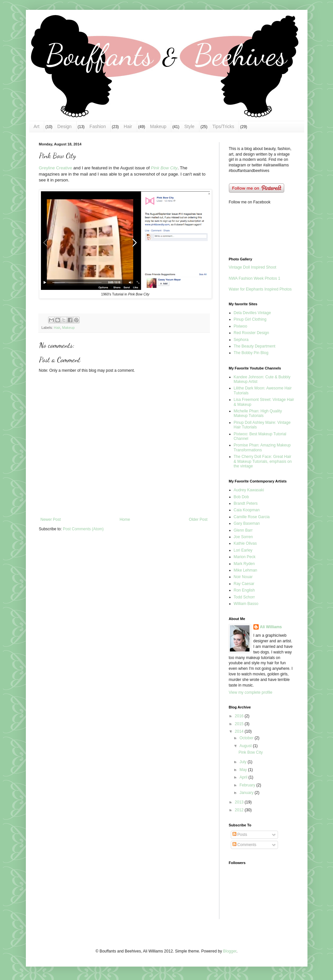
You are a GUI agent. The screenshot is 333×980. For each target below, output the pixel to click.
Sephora (241, 340)
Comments (244, 845)
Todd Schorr (244, 597)
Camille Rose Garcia (252, 517)
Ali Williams (271, 627)
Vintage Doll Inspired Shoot (253, 267)
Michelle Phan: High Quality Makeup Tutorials (258, 413)
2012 (240, 810)
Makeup (158, 126)
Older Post (198, 519)
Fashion (98, 126)
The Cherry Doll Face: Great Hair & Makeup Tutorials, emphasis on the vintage (263, 461)
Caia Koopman (247, 510)
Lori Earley (243, 550)
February (248, 785)
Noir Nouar (243, 577)
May (244, 770)
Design (65, 126)
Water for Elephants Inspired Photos (260, 289)
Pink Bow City (164, 168)
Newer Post (51, 519)
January (247, 793)
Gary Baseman (247, 523)
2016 (240, 716)
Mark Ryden (244, 564)
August (246, 746)
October (247, 738)
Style (189, 126)
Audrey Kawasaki (249, 490)
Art (37, 126)
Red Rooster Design (251, 333)
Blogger (230, 951)
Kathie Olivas (245, 543)
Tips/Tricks (223, 126)
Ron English (244, 590)
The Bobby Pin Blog (251, 353)
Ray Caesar (244, 584)
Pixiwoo (240, 326)
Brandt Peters (246, 503)
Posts (240, 835)
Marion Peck (245, 557)
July (243, 762)
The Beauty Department (255, 346)
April (244, 777)
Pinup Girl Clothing (250, 319)
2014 (240, 731)
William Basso (246, 604)
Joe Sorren (243, 537)
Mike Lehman (246, 570)
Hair (128, 126)
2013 (240, 802)
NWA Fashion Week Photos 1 (255, 278)
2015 (240, 724)
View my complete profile (251, 692)
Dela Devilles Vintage (252, 313)
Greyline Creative (56, 168)
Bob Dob (241, 497)
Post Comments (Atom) (83, 529)
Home (125, 519)
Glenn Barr (243, 530)
